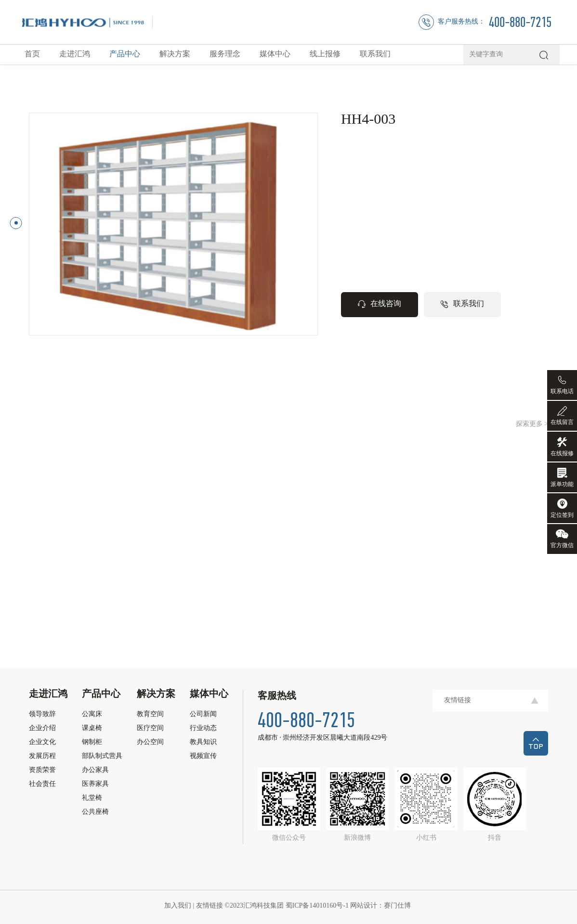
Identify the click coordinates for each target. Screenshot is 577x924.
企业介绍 (42, 729)
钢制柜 (92, 743)
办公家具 (95, 770)
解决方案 (175, 54)
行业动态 (203, 729)
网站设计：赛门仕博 (381, 906)
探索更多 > (532, 424)
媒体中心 (275, 54)
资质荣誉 (42, 770)
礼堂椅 (92, 798)
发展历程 (42, 757)
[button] (16, 223)
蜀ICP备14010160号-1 (318, 906)
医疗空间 (150, 729)
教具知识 (203, 743)
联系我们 (375, 54)
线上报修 (325, 54)
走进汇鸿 (75, 54)
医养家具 (95, 784)
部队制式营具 (102, 757)
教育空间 (150, 715)
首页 (32, 54)
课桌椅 (92, 729)
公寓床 (92, 715)
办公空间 (150, 743)
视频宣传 (203, 757)
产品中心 (125, 54)
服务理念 (225, 54)
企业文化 (42, 743)
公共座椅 (95, 812)
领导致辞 (42, 715)
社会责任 (42, 784)
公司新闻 (203, 715)
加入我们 (179, 906)
